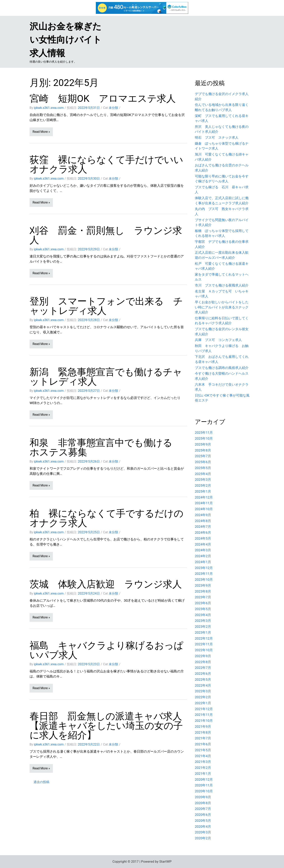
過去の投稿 (41, 782)
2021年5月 (203, 750)
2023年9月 (203, 585)
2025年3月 (203, 480)
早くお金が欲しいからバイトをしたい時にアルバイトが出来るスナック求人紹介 (222, 307)
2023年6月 (203, 603)
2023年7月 (203, 597)
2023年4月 (203, 615)
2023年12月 (204, 568)
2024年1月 (203, 562)
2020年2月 (203, 838)
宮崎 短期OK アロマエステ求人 (103, 98)
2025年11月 (204, 433)
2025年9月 (203, 444)
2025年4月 (203, 474)
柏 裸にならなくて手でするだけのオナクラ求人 (106, 518)
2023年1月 (203, 632)
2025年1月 (203, 491)
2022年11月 (204, 644)
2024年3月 (203, 550)
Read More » (41, 132)
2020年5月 (203, 821)
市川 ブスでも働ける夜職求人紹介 (222, 285)
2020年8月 (203, 803)
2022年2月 (203, 697)
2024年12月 (204, 497)
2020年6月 (203, 815)
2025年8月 (203, 450)
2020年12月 (204, 779)
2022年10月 (204, 650)
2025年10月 (204, 438)
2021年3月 (203, 762)
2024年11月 (204, 503)
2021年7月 (203, 738)
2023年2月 (203, 627)
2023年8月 (203, 591)
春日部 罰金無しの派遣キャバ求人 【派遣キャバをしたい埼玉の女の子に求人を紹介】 (111, 726)
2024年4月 (203, 544)
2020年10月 (204, 791)
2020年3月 (203, 832)
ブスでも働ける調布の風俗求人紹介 (222, 368)
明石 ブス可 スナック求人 (217, 138)
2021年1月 (203, 774)
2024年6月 (203, 532)
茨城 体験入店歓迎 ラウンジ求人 (106, 584)
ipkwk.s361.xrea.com (49, 108)
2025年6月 (203, 462)
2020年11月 (204, 785)
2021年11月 (204, 715)
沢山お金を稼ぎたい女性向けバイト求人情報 (66, 40)
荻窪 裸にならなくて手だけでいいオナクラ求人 (106, 164)
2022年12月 (204, 638)
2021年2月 (203, 768)
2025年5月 (203, 468)
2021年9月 (203, 727)
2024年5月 (203, 538)
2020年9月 (203, 797)
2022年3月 (203, 691)
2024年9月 (203, 515)
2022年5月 (203, 680)
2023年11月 (204, 574)
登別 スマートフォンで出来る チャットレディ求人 (106, 306)
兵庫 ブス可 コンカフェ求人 (218, 340)
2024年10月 (204, 509)
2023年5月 (203, 609)
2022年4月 (203, 685)
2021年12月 (204, 709)
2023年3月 (203, 621)
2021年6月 (203, 744)
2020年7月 (203, 809)
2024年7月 (203, 527)
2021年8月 (203, 732)
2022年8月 (203, 662)
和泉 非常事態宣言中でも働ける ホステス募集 (106, 447)
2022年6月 (203, 674)
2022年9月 (203, 656)
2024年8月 (203, 521)
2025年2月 (203, 485)
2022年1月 (203, 703)
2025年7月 (203, 456)
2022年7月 (203, 668)
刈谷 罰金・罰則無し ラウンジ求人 (106, 235)
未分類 (113, 108)
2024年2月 (203, 556)
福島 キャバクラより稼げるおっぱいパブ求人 (106, 650)
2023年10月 (204, 580)
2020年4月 (203, 827)
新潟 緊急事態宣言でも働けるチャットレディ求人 (106, 377)
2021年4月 (203, 756)
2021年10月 (204, 721)
